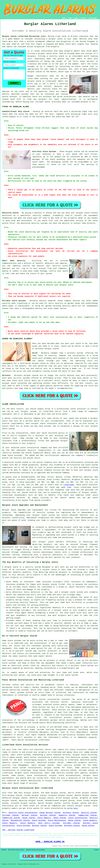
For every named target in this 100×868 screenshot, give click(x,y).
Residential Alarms (20, 820)
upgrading (50, 535)
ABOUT (76, 18)
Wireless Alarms (71, 813)
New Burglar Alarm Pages (16, 850)
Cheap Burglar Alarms (50, 813)
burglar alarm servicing (85, 755)
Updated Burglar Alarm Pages (35, 850)
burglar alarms (35, 72)
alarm (21, 114)
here (76, 808)
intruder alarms (87, 770)
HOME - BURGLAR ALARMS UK (50, 842)
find (10, 793)
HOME (64, 18)
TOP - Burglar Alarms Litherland (18, 830)
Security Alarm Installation (23, 813)
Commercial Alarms (87, 815)
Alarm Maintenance (57, 820)
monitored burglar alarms (50, 763)
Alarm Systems (39, 820)
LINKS (70, 18)
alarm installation (54, 808)
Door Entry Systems (49, 823)
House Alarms (29, 818)
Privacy (96, 850)
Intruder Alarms (10, 815)
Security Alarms (89, 813)
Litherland (69, 485)
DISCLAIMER (93, 18)
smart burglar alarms (43, 765)
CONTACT (84, 18)
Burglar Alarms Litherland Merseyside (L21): (24, 36)
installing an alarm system (84, 575)
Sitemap (4, 850)
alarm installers (78, 750)
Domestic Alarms (67, 815)
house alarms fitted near (46, 770)
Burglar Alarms (29, 815)
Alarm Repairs (44, 818)
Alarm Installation (78, 818)
